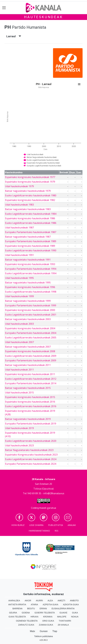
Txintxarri (65, 621)
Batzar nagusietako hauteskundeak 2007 (28, 347)
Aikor (28, 601)
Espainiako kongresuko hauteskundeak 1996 (30, 287)
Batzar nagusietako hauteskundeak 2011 (28, 365)
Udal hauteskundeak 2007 (19, 342)
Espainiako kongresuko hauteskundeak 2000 (30, 310)
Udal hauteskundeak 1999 (19, 296)
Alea (50, 601)
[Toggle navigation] (4, 8)
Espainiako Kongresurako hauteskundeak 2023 (31, 455)
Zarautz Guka (26, 625)
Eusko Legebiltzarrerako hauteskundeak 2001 (31, 315)
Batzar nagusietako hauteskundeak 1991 (28, 260)
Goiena (26, 613)
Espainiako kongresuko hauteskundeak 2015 (30, 397)
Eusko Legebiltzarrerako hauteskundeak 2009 (31, 356)
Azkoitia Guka (71, 605)
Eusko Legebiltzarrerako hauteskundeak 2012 (31, 379)
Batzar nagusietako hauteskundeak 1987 (28, 237)
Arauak (72, 525)
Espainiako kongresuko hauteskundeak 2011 (30, 374)
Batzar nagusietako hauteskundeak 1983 (28, 209)
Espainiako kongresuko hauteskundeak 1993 (30, 264)
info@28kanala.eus (54, 493)
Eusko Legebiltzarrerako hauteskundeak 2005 (31, 338)
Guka (75, 613)
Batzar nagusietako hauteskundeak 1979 (28, 191)
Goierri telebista (45, 613)
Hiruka (34, 617)
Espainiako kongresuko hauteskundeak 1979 (30, 182)
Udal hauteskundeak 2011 (19, 370)
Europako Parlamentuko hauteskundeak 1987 (31, 232)
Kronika (48, 617)
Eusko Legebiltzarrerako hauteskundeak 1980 (31, 195)
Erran (43, 609)
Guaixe (63, 613)
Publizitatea (56, 525)
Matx (32, 631)
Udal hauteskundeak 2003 (19, 324)
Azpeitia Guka (50, 605)
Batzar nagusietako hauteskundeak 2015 (28, 388)
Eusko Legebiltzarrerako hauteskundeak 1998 (31, 292)
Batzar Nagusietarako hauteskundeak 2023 (29, 450)
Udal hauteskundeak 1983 (19, 205)
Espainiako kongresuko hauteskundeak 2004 (30, 328)
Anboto (74, 601)
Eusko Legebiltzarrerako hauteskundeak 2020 (31, 441)
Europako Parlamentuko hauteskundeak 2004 (31, 333)
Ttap (55, 631)
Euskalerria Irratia (63, 609)
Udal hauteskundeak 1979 (19, 186)
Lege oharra (36, 525)
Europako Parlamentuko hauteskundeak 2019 (31, 424)
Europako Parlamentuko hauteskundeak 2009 (31, 360)
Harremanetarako (39, 531)
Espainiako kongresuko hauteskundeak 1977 (30, 177)
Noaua (75, 617)
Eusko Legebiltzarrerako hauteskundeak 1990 (31, 250)
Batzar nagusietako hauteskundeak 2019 (28, 419)
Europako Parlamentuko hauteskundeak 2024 (31, 464)
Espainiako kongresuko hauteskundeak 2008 (30, 351)
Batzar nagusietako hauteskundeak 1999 (28, 301)
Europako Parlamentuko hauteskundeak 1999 (31, 305)
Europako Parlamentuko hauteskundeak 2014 (31, 383)
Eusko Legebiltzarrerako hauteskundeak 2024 (31, 459)
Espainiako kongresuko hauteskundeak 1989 (30, 246)
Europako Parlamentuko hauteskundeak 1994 (31, 269)
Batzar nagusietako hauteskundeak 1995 (28, 283)
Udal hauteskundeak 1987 (19, 228)
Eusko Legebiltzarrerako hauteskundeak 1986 (31, 223)
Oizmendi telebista (27, 621)
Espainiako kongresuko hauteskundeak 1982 (30, 200)
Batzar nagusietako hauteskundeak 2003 (28, 319)
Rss (56, 531)
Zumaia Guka (46, 625)
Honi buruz (18, 525)
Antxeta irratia (17, 605)
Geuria (13, 613)
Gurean (44, 631)
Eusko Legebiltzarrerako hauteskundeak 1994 (31, 273)
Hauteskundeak (43, 17)
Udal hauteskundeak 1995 (19, 278)
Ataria (34, 605)
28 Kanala (63, 625)
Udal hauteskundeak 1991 (19, 255)
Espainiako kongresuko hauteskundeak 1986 (30, 218)
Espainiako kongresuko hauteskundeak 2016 (30, 402)
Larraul (14, 36)
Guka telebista (17, 617)
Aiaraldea (14, 601)
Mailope (62, 617)
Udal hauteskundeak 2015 (19, 393)
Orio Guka (48, 621)
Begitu (31, 609)
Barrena (17, 609)
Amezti (61, 601)
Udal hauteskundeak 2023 (19, 445)
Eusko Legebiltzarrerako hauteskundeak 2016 (31, 406)
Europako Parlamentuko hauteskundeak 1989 (31, 241)
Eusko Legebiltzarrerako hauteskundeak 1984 (31, 214)
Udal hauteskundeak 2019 (19, 428)
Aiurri (39, 601)
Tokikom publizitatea (43, 636)
